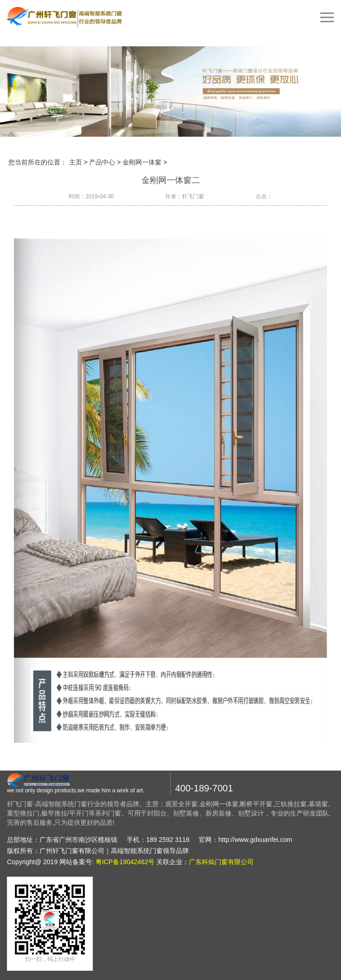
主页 (76, 162)
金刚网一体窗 (142, 162)
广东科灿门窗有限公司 (221, 862)
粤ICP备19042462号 (125, 862)
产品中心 (102, 162)
